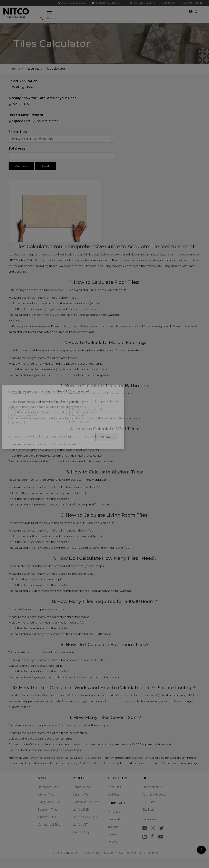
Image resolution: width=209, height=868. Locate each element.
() (193, 11)
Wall (16, 87)
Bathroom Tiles (48, 787)
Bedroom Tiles (48, 809)
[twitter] (161, 828)
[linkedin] (145, 837)
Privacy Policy (91, 853)
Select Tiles (18, 132)
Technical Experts (154, 794)
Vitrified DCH (81, 809)
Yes (15, 104)
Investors (113, 827)
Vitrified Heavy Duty (85, 817)
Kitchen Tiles (46, 794)
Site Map (148, 809)
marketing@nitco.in (106, 3)
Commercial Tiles (49, 825)
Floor (29, 87)
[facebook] (145, 828)
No (26, 104)
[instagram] (153, 828)
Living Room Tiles (49, 802)
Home (16, 68)
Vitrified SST (80, 825)
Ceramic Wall (81, 794)
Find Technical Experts (141, 3)
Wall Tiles (113, 794)
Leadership (115, 819)
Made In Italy (81, 832)
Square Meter (47, 121)
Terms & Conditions (64, 853)
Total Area (17, 148)
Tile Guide (149, 802)
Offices (112, 842)
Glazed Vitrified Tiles (86, 802)
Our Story (114, 812)
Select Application (23, 81)
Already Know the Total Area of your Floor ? (43, 98)
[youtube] (161, 837)
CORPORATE (169, 3)
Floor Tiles (114, 787)
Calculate (21, 166)
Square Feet (21, 121)
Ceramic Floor (82, 787)
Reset (45, 166)
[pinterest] (153, 837)
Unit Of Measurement (26, 115)
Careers (113, 834)
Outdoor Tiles (47, 817)
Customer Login (192, 3)
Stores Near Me (153, 787)
